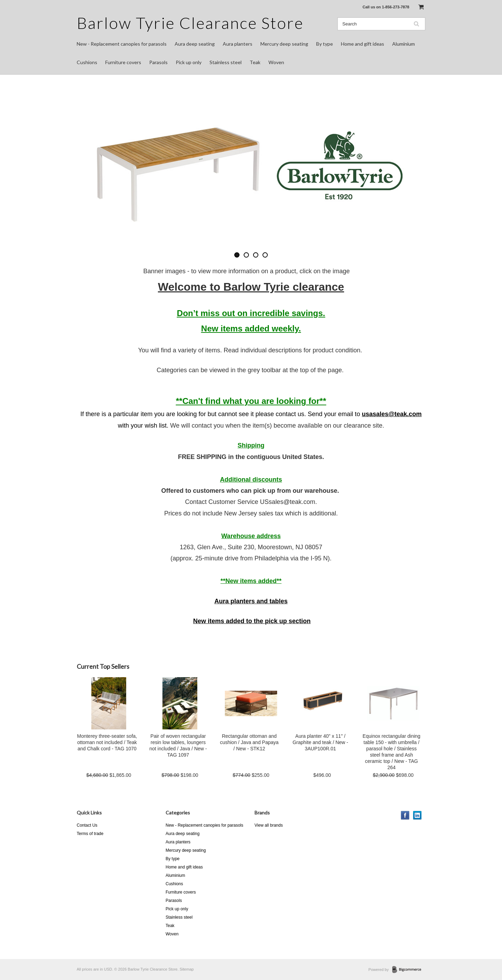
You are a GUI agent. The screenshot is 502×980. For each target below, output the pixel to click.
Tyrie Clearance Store (190, 23)
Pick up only (189, 62)
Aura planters (238, 44)
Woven (276, 62)
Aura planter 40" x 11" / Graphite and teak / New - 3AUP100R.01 (320, 742)
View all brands (269, 825)
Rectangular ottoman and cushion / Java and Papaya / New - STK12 (249, 742)
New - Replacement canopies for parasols (122, 44)
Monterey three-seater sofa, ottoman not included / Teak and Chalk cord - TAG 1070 (107, 742)
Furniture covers (123, 62)
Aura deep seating (195, 44)
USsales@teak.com (288, 502)
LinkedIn (417, 815)
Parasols (158, 62)
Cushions (87, 62)
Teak (255, 62)
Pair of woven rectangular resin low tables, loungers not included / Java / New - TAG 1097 (178, 745)
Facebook (405, 815)
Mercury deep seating (284, 44)
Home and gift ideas (363, 44)
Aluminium (404, 44)
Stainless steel (226, 62)
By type (325, 44)
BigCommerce (409, 970)
